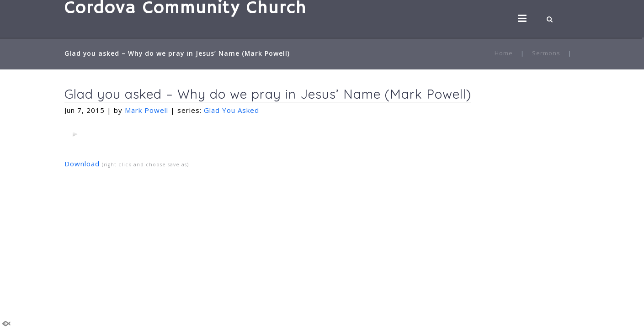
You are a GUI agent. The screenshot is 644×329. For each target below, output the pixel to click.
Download (82, 164)
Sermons (546, 53)
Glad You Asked (232, 110)
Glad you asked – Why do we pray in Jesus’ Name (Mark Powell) (268, 94)
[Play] (75, 134)
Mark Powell (146, 110)
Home (504, 53)
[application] (75, 134)
